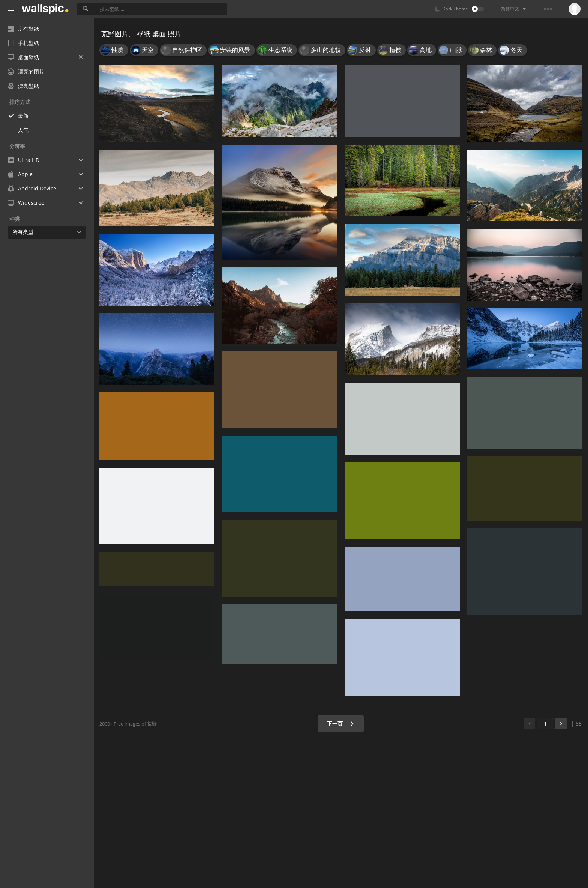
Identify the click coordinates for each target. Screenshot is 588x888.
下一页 (341, 724)
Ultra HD (23, 160)
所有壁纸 (23, 29)
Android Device (32, 189)
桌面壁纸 (45, 57)
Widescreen (28, 203)
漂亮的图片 (26, 71)
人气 (23, 130)
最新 (23, 116)
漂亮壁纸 (23, 86)
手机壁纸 (23, 43)
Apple (20, 174)
